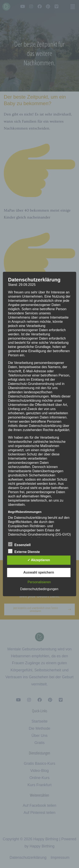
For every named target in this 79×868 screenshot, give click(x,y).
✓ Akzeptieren (39, 560)
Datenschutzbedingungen (39, 589)
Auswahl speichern (39, 572)
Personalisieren (39, 582)
